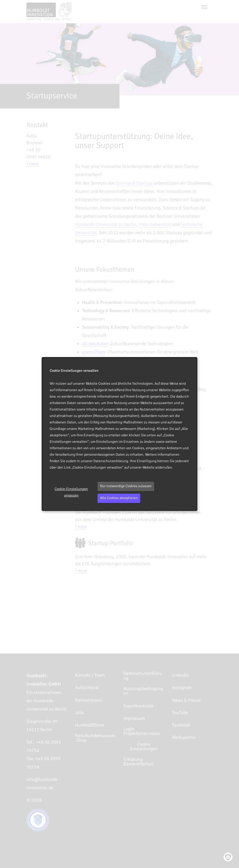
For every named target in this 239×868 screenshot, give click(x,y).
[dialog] (119, 434)
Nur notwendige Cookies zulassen (126, 486)
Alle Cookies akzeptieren (119, 498)
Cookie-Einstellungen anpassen (71, 492)
